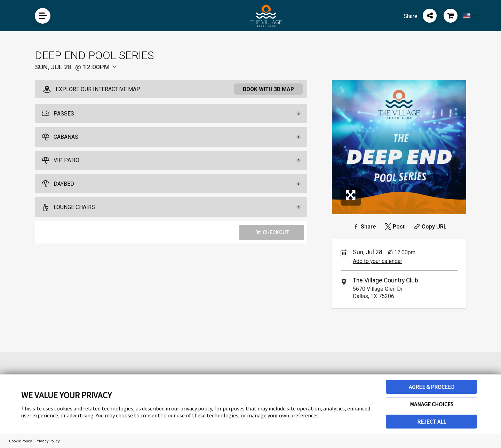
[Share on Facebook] (364, 227)
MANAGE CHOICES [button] (432, 404)
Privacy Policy (48, 441)
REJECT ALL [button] (432, 422)
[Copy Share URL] (430, 227)
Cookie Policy (21, 441)
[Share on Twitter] (394, 227)
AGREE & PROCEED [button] (432, 387)
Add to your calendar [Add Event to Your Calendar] (377, 261)
